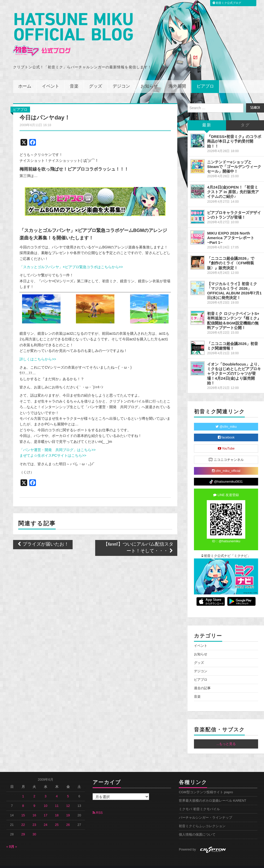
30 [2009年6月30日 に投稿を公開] (34, 827)
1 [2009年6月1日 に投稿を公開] (23, 789)
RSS (98, 806)
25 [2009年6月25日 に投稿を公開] (57, 818)
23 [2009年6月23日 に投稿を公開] (34, 818)
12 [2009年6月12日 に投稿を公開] (68, 799)
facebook (226, 431)
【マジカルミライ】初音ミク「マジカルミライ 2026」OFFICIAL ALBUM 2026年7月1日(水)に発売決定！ (234, 283)
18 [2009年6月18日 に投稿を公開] (57, 808)
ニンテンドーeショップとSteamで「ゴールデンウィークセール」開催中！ (234, 159)
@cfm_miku (226, 420)
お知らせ (149, 80)
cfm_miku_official (226, 464)
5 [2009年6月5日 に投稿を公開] (68, 789)
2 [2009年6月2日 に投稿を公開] (34, 789)
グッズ (96, 80)
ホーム (25, 80)
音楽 (74, 80)
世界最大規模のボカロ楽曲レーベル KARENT (213, 794)
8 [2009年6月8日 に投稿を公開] (23, 799)
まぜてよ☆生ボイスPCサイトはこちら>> (53, 449)
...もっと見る (226, 737)
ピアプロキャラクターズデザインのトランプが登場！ (234, 208)
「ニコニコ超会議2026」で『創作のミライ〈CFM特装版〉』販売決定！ (231, 256)
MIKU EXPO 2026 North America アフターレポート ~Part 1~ (231, 231)
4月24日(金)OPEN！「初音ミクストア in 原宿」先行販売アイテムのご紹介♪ (233, 185)
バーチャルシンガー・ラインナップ (206, 811)
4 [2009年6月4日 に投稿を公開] (57, 789)
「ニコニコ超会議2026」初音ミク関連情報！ (233, 339)
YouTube (226, 442)
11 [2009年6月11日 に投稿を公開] (57, 799)
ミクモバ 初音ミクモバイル (199, 802)
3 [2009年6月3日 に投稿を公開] (46, 789)
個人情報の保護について (197, 828)
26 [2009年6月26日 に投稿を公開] (68, 818)
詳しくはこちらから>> (38, 352)
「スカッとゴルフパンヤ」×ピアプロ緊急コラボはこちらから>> (71, 260)
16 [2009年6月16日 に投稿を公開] (34, 808)
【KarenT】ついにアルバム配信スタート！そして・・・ (138, 541)
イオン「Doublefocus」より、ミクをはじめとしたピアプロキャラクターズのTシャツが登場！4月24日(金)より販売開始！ (234, 367)
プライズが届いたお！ (43, 537)
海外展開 (177, 80)
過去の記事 (202, 681)
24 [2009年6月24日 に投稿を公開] (46, 818)
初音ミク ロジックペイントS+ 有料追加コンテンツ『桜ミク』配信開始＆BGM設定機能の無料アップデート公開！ (234, 314)
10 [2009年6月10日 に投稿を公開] (46, 799)
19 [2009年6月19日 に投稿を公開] (68, 808)
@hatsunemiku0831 (226, 475)
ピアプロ (205, 80)
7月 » (13, 840)
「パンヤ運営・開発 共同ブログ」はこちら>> (57, 443)
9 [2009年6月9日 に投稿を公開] (34, 799)
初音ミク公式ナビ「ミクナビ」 (226, 549)
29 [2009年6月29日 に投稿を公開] (23, 827)
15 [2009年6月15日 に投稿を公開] (23, 808)
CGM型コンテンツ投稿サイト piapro (206, 785)
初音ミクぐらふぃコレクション (202, 819)
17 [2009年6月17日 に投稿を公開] (46, 808)
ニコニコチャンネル (226, 452)
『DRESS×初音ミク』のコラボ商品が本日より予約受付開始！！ (234, 134)
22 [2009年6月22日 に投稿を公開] (23, 818)
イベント (51, 80)
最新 (207, 118)
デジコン (121, 80)
